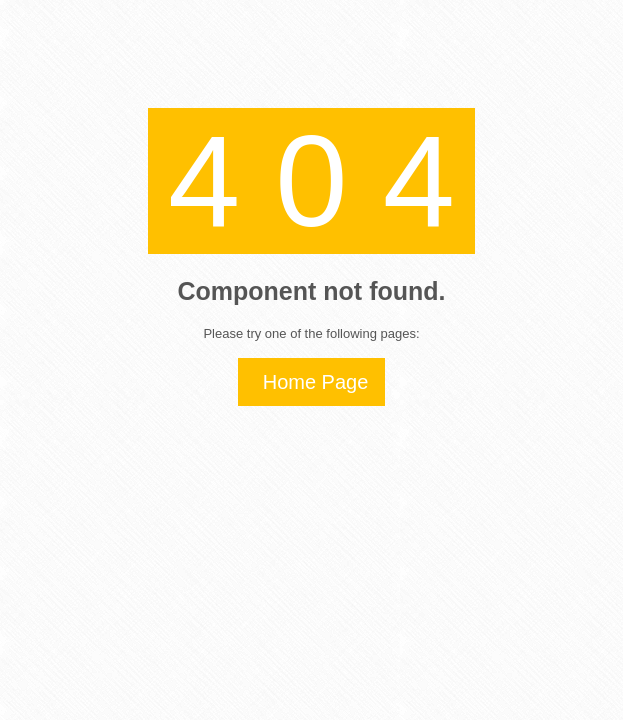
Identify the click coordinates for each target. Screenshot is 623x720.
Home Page (316, 382)
